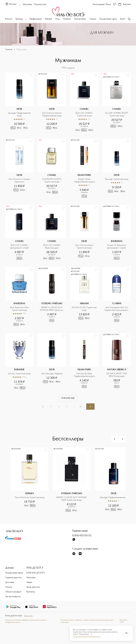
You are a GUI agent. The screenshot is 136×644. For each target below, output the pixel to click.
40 (81, 406)
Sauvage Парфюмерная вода (20, 114)
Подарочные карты (108, 19)
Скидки (93, 19)
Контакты (31, 592)
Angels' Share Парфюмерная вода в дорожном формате (84, 180)
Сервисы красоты (13, 578)
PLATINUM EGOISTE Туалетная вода (52, 180)
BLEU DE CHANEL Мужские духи (52, 246)
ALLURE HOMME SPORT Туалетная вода (117, 114)
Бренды (19, 19)
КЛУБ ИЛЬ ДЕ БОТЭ (36, 573)
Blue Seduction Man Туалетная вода (20, 309)
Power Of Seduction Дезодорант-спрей (117, 246)
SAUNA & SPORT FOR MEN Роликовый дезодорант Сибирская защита (117, 375)
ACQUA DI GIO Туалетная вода (84, 309)
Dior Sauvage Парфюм (52, 374)
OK (126, 633)
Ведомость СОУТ (123, 621)
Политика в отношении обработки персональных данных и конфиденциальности (26, 621)
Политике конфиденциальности (87, 636)
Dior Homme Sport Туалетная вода (84, 246)
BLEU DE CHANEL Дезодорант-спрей (19, 246)
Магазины (27, 4)
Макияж (48, 19)
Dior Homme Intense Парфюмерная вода (52, 114)
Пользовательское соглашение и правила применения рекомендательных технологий (87, 621)
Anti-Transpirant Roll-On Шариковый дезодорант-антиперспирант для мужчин (117, 309)
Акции (29, 582)
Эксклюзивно (80, 19)
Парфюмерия (35, 19)
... (74, 406)
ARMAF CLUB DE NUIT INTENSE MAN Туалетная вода (72, 499)
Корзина (125, 4)
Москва (11, 4)
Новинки (67, 19)
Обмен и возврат (13, 592)
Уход (57, 19)
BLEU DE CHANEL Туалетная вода (84, 114)
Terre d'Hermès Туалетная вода (29, 497)
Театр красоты (33, 587)
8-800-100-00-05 (82, 536)
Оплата (9, 587)
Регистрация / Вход (102, 4)
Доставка (10, 582)
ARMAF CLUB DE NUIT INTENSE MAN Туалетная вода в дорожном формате (52, 309)
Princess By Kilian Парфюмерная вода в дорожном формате (84, 375)
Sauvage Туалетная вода (117, 179)
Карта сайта (28, 616)
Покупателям (40, 4)
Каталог (9, 19)
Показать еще (68, 398)
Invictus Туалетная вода (19, 374)
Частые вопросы (13, 597)
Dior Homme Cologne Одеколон (20, 180)
